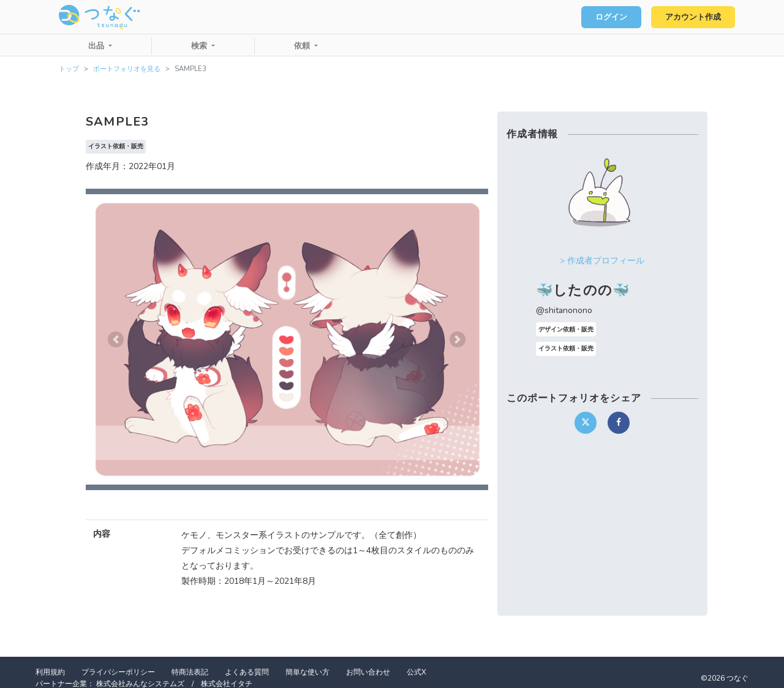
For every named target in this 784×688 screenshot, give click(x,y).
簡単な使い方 (307, 672)
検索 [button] (200, 46)
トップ (69, 69)
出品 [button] (97, 46)
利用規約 (50, 672)
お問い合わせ (368, 672)
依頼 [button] (303, 46)
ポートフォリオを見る (127, 69)
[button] (116, 339)
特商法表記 (190, 672)
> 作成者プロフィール (602, 261)
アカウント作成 (692, 17)
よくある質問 (247, 672)
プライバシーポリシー (118, 672)
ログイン (610, 17)
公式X (417, 672)
